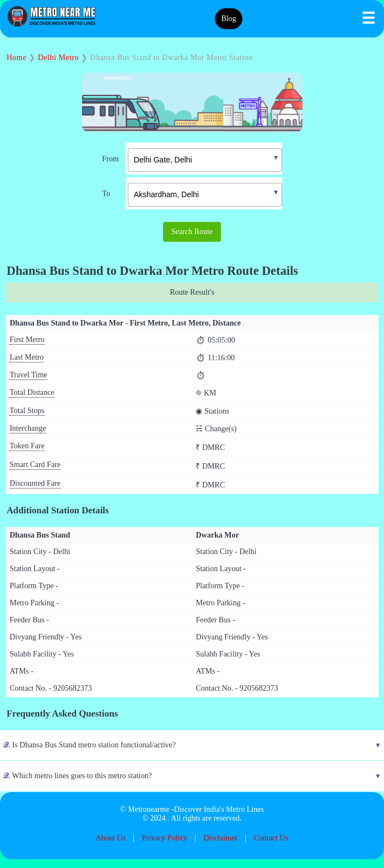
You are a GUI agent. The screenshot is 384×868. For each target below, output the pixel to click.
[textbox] (205, 160)
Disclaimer (220, 838)
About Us (111, 838)
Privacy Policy (165, 838)
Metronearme (148, 809)
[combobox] (197, 159)
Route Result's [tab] (192, 292)
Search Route (192, 232)
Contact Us (271, 838)
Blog (228, 18)
